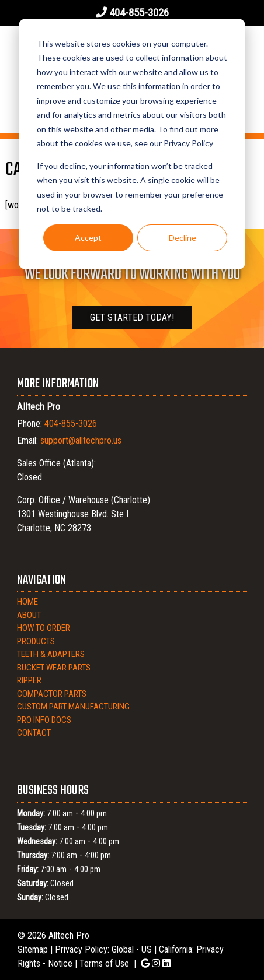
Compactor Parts (52, 694)
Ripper (29, 680)
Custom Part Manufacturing (73, 707)
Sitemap (33, 949)
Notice (60, 963)
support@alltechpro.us (81, 440)
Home (27, 602)
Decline (183, 238)
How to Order (44, 628)
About (29, 615)
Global (123, 949)
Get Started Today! (132, 317)
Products (36, 641)
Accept (88, 238)
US (147, 949)
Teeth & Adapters (51, 654)
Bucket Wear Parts (54, 668)
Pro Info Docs (44, 720)
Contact (34, 733)
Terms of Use (104, 963)
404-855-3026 (139, 13)
